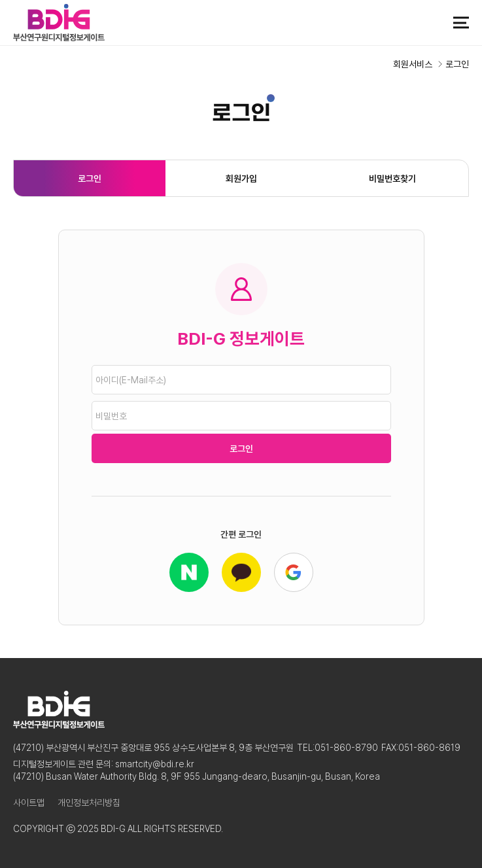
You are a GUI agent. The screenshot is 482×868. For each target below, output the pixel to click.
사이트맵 (29, 803)
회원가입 (241, 179)
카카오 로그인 (241, 572)
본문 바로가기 (0, 0)
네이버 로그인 (189, 572)
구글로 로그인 (294, 572)
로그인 (90, 179)
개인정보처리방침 (89, 803)
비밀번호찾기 (392, 179)
